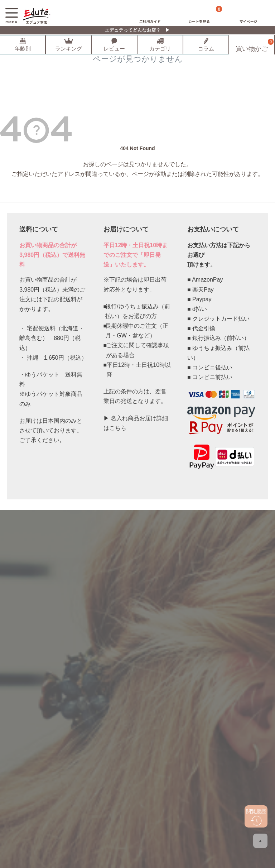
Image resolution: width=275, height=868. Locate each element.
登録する (137, 579)
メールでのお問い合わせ (142, 630)
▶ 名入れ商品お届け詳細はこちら (136, 423)
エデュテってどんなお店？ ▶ (137, 30)
